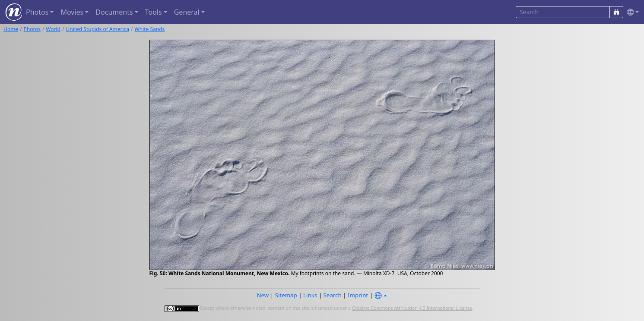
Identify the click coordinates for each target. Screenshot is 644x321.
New (263, 295)
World (53, 29)
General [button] (187, 12)
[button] (631, 12)
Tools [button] (154, 12)
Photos (32, 29)
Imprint (358, 295)
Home (11, 29)
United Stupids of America (97, 29)
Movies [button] (72, 12)
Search (333, 295)
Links (310, 295)
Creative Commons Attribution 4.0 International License (412, 308)
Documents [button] (114, 12)
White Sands (150, 29)
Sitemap (286, 295)
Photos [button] (37, 12)
